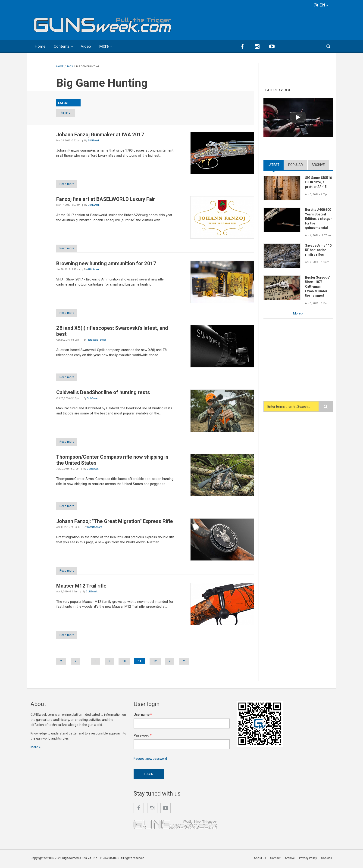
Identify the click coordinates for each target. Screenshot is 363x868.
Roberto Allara (95, 528)
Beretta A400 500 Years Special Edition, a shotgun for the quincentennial (318, 219)
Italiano (68, 113)
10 (124, 663)
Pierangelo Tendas (97, 341)
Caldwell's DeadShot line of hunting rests (103, 393)
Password (143, 737)
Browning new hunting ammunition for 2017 (106, 264)
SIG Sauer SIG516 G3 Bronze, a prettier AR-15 (318, 182)
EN (321, 5)
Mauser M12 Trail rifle (81, 587)
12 (155, 663)
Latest (274, 165)
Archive (318, 165)
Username (143, 716)
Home (40, 46)
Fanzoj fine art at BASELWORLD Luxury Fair (106, 199)
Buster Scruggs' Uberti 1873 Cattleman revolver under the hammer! (318, 287)
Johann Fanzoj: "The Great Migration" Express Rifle (115, 522)
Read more (68, 184)
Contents (63, 46)
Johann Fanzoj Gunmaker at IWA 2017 (100, 135)
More (106, 46)
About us (261, 860)
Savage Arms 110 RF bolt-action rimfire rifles (318, 250)
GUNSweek (93, 140)
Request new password (151, 760)
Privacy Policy (308, 860)
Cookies (327, 860)
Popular (296, 165)
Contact (276, 860)
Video (88, 46)
